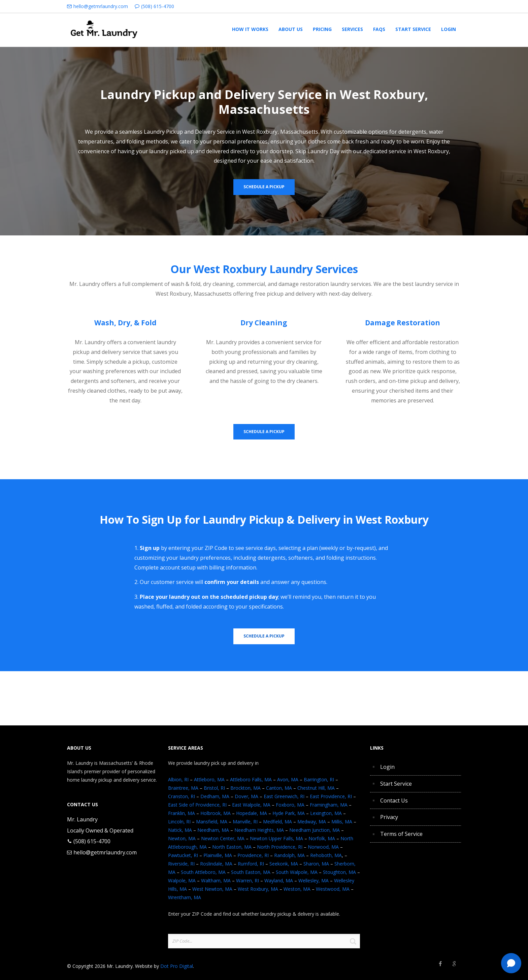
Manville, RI (245, 822)
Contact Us (394, 801)
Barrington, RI (319, 779)
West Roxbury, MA (258, 889)
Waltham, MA (216, 880)
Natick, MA (180, 830)
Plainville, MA (218, 855)
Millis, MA (342, 822)
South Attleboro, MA (203, 872)
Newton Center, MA (223, 838)
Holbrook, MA (216, 813)
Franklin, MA (181, 813)
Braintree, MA (183, 788)
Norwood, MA (323, 847)
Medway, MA (312, 822)
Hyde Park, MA (289, 813)
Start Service (396, 784)
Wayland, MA (279, 880)
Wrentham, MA (185, 897)
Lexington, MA (326, 813)
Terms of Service (401, 834)
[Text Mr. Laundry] (511, 963)
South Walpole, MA (297, 872)
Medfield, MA (277, 822)
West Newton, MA (212, 889)
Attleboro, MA (209, 779)
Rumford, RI (251, 864)
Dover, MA (246, 796)
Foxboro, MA (290, 805)
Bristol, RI (214, 788)
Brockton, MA (245, 788)
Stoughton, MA (339, 872)
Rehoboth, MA (326, 855)
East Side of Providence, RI (197, 805)
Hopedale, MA (252, 813)
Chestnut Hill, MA (316, 788)
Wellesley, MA (313, 880)
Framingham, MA (329, 805)
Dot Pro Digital (177, 966)
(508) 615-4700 (158, 6)
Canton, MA (279, 788)
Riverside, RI (181, 864)
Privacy (389, 817)
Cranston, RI (181, 796)
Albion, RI (178, 779)
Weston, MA (297, 889)
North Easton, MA (232, 847)
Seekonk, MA (284, 864)
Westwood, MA (333, 889)
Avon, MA (288, 779)
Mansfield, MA (212, 822)
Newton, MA (182, 838)
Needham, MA (213, 830)
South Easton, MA (251, 872)
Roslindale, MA (216, 864)
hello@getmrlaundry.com (101, 6)
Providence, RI (253, 855)
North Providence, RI (280, 847)
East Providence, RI (331, 796)
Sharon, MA (316, 864)
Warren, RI (247, 880)
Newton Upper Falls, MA (276, 838)
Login (387, 767)
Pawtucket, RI (183, 855)
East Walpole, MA (251, 805)
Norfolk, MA (322, 838)
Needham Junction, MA (315, 830)
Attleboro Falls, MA (251, 779)
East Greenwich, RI (284, 796)
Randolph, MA (289, 855)
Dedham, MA (215, 796)
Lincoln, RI (179, 822)
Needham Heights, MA (259, 830)
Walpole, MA (182, 880)
